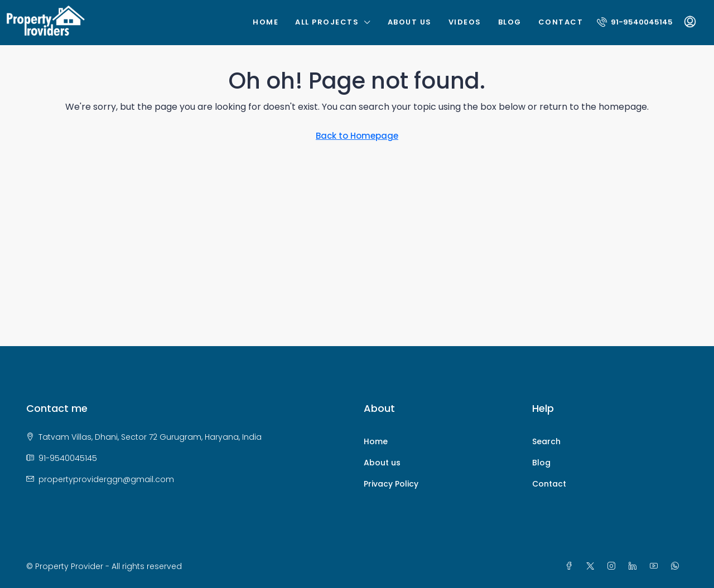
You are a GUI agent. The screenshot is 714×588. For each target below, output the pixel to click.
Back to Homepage (357, 136)
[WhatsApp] (677, 566)
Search (546, 441)
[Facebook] (571, 566)
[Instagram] (614, 566)
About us (410, 22)
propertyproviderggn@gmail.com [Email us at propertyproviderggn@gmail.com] (106, 479)
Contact (561, 22)
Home (266, 22)
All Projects (327, 22)
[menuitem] (635, 22)
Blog (510, 22)
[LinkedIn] (635, 566)
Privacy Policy (391, 484)
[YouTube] (656, 566)
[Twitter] (592, 566)
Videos (465, 22)
